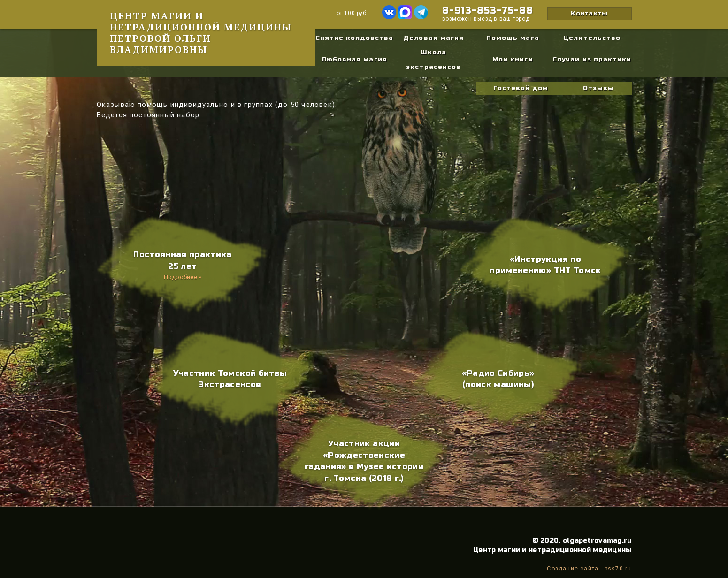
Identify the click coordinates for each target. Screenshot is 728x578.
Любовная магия (354, 60)
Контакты (589, 14)
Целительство (592, 38)
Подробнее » (183, 277)
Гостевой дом (521, 88)
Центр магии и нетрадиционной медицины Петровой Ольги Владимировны (201, 33)
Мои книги (513, 60)
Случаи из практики (592, 60)
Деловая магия (433, 38)
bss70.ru (618, 569)
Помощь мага (513, 38)
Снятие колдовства (355, 38)
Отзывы (598, 88)
